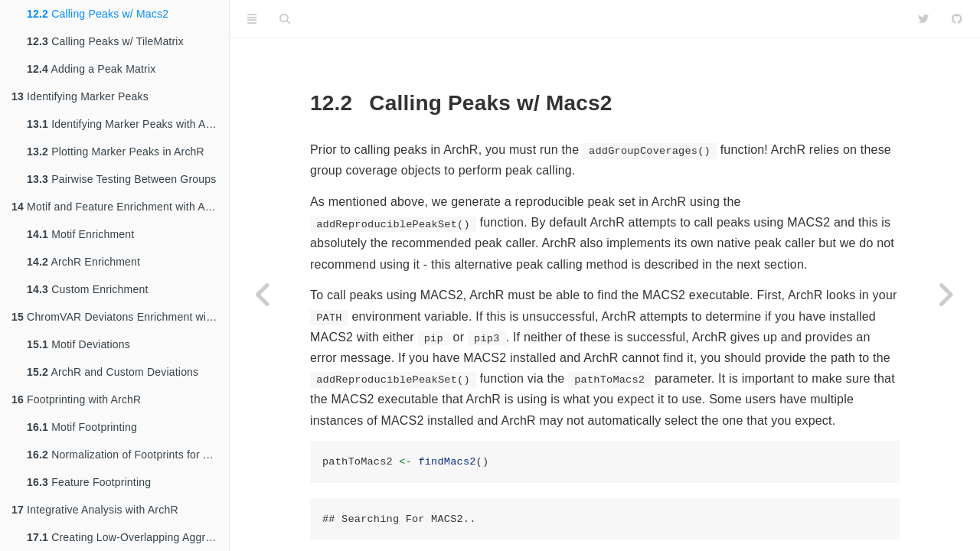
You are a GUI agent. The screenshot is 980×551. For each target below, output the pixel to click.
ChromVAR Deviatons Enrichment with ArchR (120, 317)
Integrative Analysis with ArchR (95, 510)
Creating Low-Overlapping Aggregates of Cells (128, 537)
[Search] (285, 19)
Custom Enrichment (87, 289)
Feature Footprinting (89, 482)
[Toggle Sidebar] (252, 19)
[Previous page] (264, 295)
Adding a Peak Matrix (91, 69)
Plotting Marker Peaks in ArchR (116, 152)
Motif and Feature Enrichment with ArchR (120, 207)
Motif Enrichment (80, 234)
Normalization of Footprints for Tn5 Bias (128, 455)
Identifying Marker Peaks (80, 96)
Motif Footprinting (82, 427)
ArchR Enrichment (83, 262)
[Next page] (946, 295)
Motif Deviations (78, 344)
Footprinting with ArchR (76, 399)
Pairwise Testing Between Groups (121, 179)
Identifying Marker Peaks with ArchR (128, 124)
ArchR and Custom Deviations (113, 372)
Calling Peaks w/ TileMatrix (105, 41)
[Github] (957, 19)
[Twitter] (923, 19)
